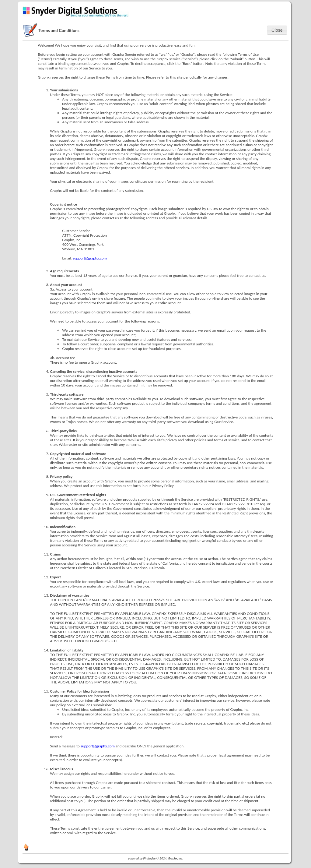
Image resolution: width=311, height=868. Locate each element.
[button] (277, 30)
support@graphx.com (90, 258)
